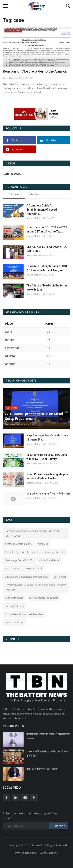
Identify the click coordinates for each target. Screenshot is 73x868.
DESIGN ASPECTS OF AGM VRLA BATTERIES (47, 249)
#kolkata (43, 544)
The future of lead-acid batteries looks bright (47, 288)
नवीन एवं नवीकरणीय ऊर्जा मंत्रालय (42, 769)
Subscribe (58, 826)
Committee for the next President (24, 614)
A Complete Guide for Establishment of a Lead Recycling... (42, 210)
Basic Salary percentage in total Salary (27, 577)
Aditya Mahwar (34, 483)
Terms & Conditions (24, 853)
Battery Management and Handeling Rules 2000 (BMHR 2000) (32, 533)
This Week (14, 194)
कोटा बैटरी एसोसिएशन (49, 560)
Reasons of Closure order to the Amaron (35, 71)
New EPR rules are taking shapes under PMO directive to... (47, 476)
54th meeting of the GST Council (23, 568)
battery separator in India (43, 598)
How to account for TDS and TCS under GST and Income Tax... (47, 229)
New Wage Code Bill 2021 (19, 560)
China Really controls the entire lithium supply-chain (35, 552)
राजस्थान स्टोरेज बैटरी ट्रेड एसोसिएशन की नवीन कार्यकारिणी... (47, 754)
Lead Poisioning (14, 598)
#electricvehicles (14, 622)
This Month (36, 194)
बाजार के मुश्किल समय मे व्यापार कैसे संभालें (48, 494)
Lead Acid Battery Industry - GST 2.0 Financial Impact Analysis (47, 268)
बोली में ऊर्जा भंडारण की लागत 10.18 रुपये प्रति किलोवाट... (48, 736)
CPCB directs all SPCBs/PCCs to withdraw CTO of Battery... (47, 457)
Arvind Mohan (10, 78)
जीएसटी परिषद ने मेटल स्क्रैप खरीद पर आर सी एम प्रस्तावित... (47, 438)
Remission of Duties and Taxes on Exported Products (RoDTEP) (35, 587)
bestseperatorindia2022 (19, 544)
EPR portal (60, 577)
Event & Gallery (48, 853)
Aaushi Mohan (34, 255)
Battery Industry (14, 606)
